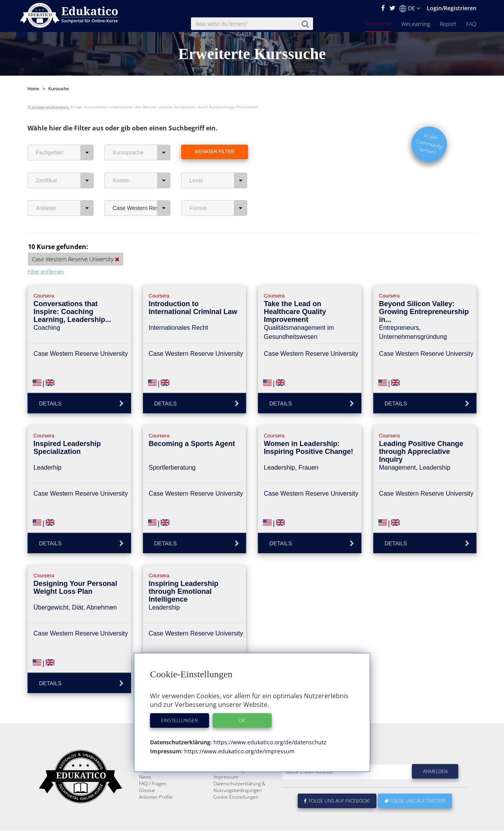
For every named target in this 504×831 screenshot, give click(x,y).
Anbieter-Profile (156, 797)
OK (242, 720)
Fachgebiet (65, 134)
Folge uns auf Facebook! (337, 801)
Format (218, 190)
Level (218, 162)
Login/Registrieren (452, 8)
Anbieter (65, 190)
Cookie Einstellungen (236, 797)
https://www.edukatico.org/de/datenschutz (269, 742)
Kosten (142, 162)
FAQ (471, 24)
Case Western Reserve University (142, 190)
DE (410, 8)
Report (448, 24)
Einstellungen (180, 720)
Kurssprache (142, 134)
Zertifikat (65, 162)
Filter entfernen (46, 253)
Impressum (226, 777)
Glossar (147, 791)
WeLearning (416, 24)
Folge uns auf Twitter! (415, 801)
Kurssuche (378, 24)
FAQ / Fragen (153, 784)
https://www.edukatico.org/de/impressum (239, 751)
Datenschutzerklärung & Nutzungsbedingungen (239, 787)
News (145, 777)
